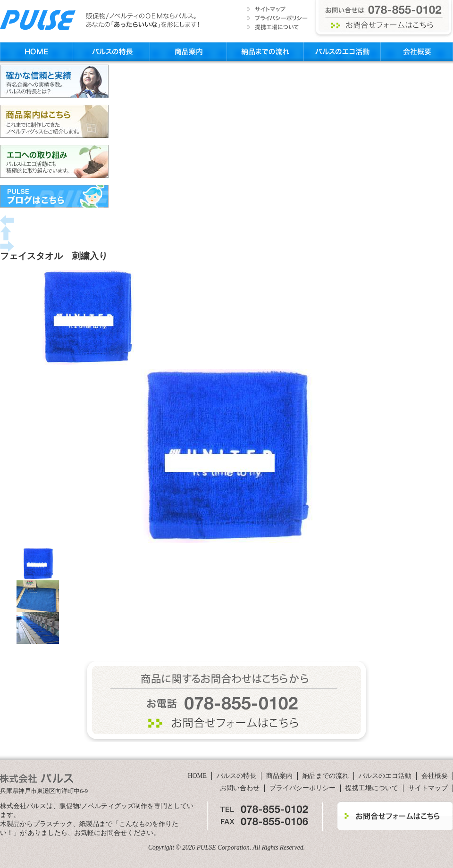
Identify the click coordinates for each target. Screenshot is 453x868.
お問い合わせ (240, 788)
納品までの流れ (265, 51)
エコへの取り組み (54, 161)
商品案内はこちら (54, 121)
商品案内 (189, 51)
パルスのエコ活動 (342, 51)
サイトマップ (428, 788)
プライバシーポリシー (302, 788)
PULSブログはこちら (54, 196)
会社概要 (417, 51)
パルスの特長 (111, 51)
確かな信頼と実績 (54, 81)
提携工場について (372, 788)
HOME (36, 51)
